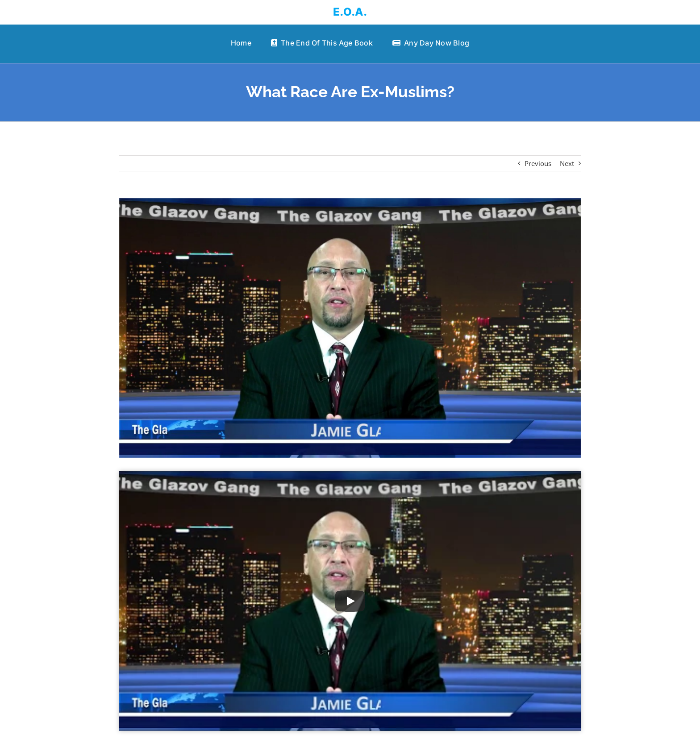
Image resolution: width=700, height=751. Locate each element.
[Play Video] (350, 601)
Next (567, 163)
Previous (538, 163)
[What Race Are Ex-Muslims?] (350, 328)
